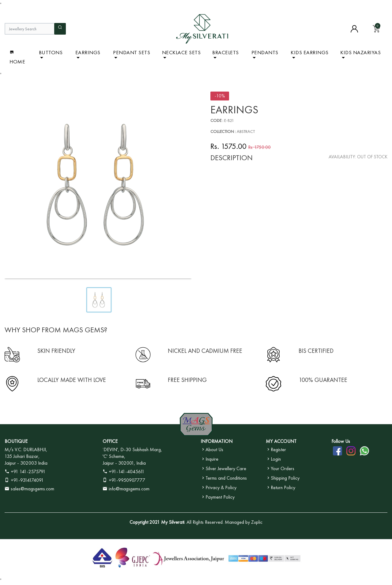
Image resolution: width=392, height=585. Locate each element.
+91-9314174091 (24, 480)
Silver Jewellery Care (223, 468)
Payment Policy (218, 497)
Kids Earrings (310, 52)
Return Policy (281, 487)
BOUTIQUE (16, 441)
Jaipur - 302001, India (124, 463)
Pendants (265, 52)
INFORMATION (217, 441)
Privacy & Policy (219, 487)
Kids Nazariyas (360, 52)
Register (276, 449)
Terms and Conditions (224, 478)
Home (17, 57)
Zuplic (257, 522)
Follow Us (341, 441)
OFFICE (110, 441)
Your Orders (280, 468)
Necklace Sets (181, 52)
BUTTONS (51, 52)
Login (273, 459)
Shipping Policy (283, 478)
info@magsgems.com (129, 489)
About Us (212, 449)
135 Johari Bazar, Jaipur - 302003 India (26, 460)
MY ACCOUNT (281, 441)
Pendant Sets (132, 52)
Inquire (209, 459)
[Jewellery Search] (29, 29)
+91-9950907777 (124, 480)
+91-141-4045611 (124, 472)
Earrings (88, 52)
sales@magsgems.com (29, 489)
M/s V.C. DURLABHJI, (26, 449)
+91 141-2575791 (25, 472)
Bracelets (226, 52)
